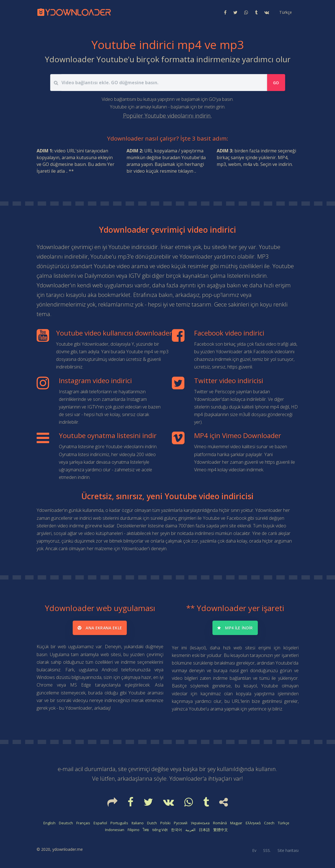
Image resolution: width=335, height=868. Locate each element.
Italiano (138, 823)
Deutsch (66, 823)
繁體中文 (221, 830)
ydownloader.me (68, 849)
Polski (165, 823)
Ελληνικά (253, 823)
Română (220, 823)
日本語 (204, 830)
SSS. (267, 850)
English (49, 823)
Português (119, 823)
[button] (285, 12)
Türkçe (284, 823)
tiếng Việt (160, 830)
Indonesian (115, 830)
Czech (269, 823)
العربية (190, 830)
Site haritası (288, 850)
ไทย (146, 830)
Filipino (134, 830)
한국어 (177, 830)
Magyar (236, 823)
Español (100, 823)
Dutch (152, 823)
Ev (254, 850)
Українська (200, 823)
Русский (181, 823)
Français (83, 823)
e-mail (66, 769)
